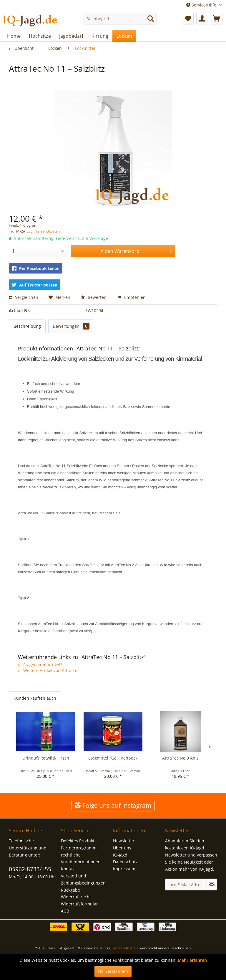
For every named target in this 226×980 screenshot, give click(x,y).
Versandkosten (126, 948)
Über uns (122, 848)
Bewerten (94, 297)
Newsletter (124, 841)
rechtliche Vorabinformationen (81, 858)
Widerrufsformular (79, 904)
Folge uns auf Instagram (113, 806)
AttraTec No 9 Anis (180, 758)
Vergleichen (24, 297)
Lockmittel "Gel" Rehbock (113, 758)
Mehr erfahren (192, 960)
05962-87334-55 (30, 869)
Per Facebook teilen (36, 268)
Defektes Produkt (78, 841)
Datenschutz (125, 862)
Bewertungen (71, 326)
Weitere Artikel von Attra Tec (49, 670)
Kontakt (68, 869)
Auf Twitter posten (35, 285)
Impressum (124, 869)
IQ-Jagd (120, 855)
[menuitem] (120, 19)
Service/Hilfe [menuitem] (202, 5)
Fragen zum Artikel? (40, 665)
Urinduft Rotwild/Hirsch (46, 758)
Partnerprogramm (79, 848)
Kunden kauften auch (35, 698)
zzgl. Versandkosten (43, 231)
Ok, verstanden (113, 971)
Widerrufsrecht (76, 897)
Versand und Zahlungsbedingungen (83, 879)
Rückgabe (70, 890)
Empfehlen (132, 297)
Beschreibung (27, 326)
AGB (65, 911)
